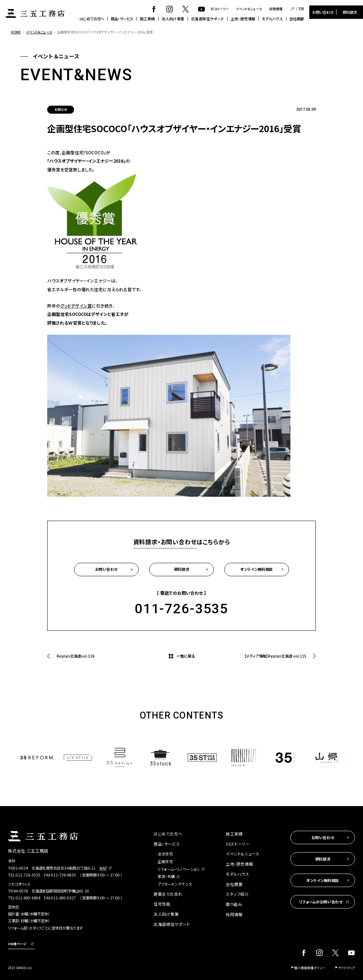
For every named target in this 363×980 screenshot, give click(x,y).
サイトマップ (347, 968)
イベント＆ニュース (249, 9)
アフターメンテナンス (175, 884)
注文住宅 (165, 854)
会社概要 (297, 19)
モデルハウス (272, 19)
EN (301, 9)
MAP (103, 868)
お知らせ (61, 109)
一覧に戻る (186, 656)
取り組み (234, 904)
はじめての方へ (92, 19)
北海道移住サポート (208, 19)
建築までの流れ (168, 894)
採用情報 (276, 9)
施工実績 (147, 19)
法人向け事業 (173, 19)
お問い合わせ (323, 12)
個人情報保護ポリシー (310, 968)
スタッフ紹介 (237, 894)
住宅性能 (162, 904)
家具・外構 (166, 876)
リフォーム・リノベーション (179, 869)
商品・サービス (122, 19)
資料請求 (350, 12)
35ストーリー (220, 9)
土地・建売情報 (243, 19)
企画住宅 (165, 861)
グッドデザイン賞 (76, 306)
